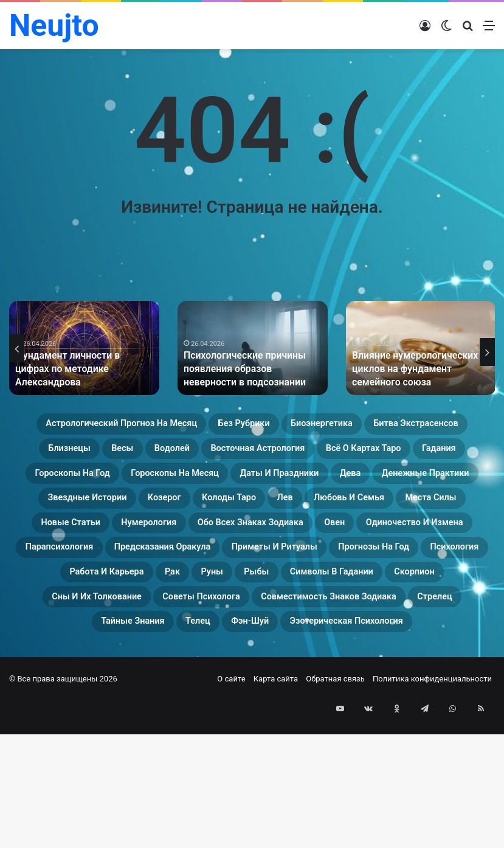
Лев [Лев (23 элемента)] (343, 543)
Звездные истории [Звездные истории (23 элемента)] (83, 543)
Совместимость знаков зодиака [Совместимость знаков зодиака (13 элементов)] (130, 718)
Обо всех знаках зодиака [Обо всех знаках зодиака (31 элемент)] (403, 572)
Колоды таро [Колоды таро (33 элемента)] (270, 543)
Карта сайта (276, 806)
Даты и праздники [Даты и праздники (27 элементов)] (226, 514)
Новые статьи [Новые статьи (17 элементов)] (164, 572)
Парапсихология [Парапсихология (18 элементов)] (279, 601)
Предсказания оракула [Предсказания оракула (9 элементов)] (417, 601)
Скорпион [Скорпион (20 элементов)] (402, 660)
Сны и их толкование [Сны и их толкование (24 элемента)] (186, 689)
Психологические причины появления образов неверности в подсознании (250, 371)
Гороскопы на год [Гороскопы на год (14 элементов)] (430, 484)
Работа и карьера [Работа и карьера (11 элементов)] (431, 630)
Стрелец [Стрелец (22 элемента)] (272, 718)
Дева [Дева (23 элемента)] (319, 514)
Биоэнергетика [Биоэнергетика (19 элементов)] (417, 426)
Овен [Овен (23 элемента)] (34, 601)
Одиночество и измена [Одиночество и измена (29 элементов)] (140, 601)
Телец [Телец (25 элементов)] (450, 718)
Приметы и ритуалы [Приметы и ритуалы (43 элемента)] (81, 630)
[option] (84, 348)
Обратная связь (335, 806)
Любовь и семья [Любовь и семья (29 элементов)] (427, 543)
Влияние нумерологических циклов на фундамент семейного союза (419, 371)
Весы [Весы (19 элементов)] (328, 455)
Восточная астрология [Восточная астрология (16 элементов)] (88, 484)
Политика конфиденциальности (432, 806)
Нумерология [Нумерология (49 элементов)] (268, 572)
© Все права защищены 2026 (63, 806)
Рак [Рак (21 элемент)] (85, 660)
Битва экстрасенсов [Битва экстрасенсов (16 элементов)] (147, 455)
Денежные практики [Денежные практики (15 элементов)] (419, 514)
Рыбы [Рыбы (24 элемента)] (192, 660)
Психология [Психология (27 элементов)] (321, 630)
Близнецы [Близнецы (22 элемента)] (259, 455)
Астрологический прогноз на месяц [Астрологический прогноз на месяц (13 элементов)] (149, 426)
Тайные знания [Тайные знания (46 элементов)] (365, 718)
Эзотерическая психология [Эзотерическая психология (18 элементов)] (290, 747)
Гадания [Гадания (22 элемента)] (329, 484)
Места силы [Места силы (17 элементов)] (63, 572)
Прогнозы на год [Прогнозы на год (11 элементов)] (215, 630)
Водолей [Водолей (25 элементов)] (392, 455)
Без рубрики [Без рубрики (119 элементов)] (314, 426)
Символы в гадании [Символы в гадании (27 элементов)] (292, 660)
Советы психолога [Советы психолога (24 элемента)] (326, 689)
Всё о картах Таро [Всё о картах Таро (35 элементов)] (230, 484)
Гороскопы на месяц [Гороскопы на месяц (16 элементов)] (86, 514)
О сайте (231, 806)
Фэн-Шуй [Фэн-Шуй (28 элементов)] (162, 747)
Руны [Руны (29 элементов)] (135, 660)
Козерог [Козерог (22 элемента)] (185, 543)
